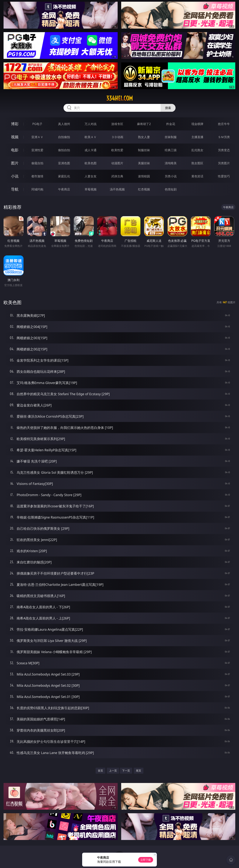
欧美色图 (91, 163)
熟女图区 (197, 163)
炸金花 (171, 124)
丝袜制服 (171, 137)
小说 (15, 176)
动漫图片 (117, 163)
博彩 (15, 124)
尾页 (139, 771)
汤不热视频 (117, 189)
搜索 (168, 108)
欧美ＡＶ (91, 137)
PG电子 (37, 124)
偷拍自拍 (64, 150)
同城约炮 (37, 189)
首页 (100, 771)
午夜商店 (64, 189)
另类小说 (171, 176)
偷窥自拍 (37, 163)
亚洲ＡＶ (37, 137)
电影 (15, 150)
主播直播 (197, 137)
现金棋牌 (197, 124)
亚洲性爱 (37, 150)
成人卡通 (91, 150)
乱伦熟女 (197, 150)
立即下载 (146, 860)
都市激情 (37, 176)
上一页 (113, 771)
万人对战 (91, 124)
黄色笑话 (197, 176)
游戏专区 (117, 124)
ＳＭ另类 (224, 137)
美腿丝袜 (144, 163)
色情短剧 (171, 189)
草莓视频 (91, 189)
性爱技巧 (224, 176)
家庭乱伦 (64, 176)
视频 (15, 137)
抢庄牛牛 (224, 124)
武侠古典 (117, 176)
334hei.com (119, 98)
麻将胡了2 (144, 124)
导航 (15, 189)
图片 (15, 163)
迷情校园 (144, 176)
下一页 (126, 771)
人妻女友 (91, 176)
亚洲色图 (64, 163)
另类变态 (224, 150)
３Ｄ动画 (117, 137)
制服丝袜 (144, 150)
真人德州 (64, 124)
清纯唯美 (171, 163)
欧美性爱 (117, 150)
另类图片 (224, 163)
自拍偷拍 (64, 137)
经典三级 (171, 150)
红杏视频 (144, 189)
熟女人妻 (144, 137)
